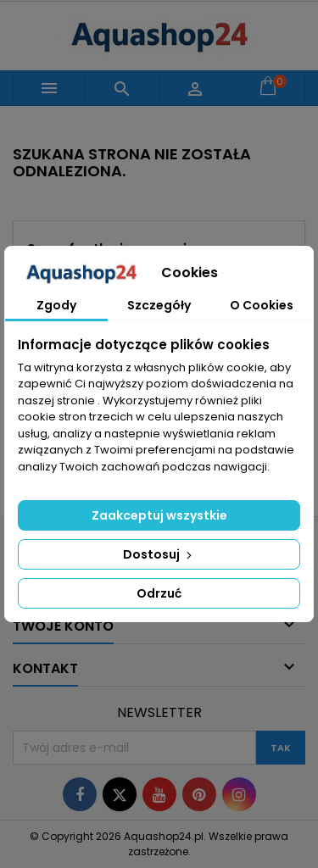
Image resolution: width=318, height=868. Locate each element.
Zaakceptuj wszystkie (159, 515)
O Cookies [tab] (262, 305)
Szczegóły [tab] (159, 305)
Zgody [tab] (56, 305)
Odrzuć (159, 593)
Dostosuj (159, 554)
